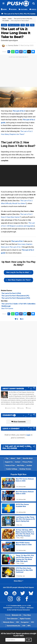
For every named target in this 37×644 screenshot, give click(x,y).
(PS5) (16, 298)
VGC (33, 622)
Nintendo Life (17, 615)
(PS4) (11, 293)
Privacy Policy (27, 462)
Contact (18, 462)
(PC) (15, 296)
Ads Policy (21, 465)
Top (6, 458)
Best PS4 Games (7, 308)
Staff (19, 458)
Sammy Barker (13, 45)
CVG (24, 626)
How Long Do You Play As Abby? (19, 272)
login (28, 435)
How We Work (28, 458)
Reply (28, 408)
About (13, 458)
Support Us (9, 462)
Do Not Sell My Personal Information (18, 610)
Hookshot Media (16, 606)
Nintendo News (9, 622)
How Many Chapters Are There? (18, 280)
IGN (17, 622)
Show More (18, 581)
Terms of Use (10, 465)
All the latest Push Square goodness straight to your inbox (19, 634)
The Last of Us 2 (14, 25)
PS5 (32, 25)
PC (27, 25)
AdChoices (30, 608)
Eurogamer (25, 622)
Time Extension (12, 619)
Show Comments (18, 422)
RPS (29, 626)
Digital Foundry (25, 619)
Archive (29, 465)
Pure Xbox (27, 615)
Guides (10, 19)
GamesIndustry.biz (13, 626)
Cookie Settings (12, 469)
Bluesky (21, 408)
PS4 (23, 25)
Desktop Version (25, 469)
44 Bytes (23, 608)
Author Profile (10, 408)
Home (4, 19)
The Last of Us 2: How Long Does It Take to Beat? (16, 33)
